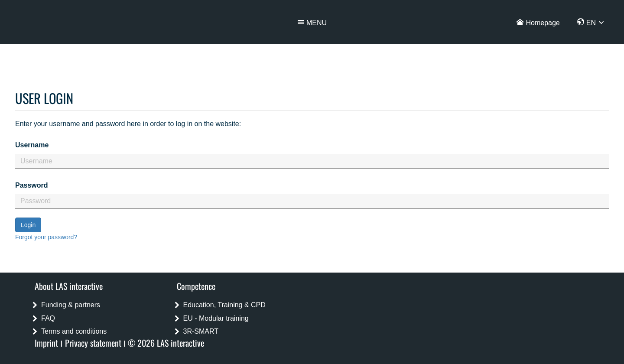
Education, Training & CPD (224, 305)
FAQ (48, 318)
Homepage (543, 23)
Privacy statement (93, 343)
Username (32, 145)
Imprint (46, 343)
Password (32, 185)
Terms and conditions (74, 331)
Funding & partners (71, 305)
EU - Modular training (216, 318)
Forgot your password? (46, 237)
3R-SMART (201, 331)
